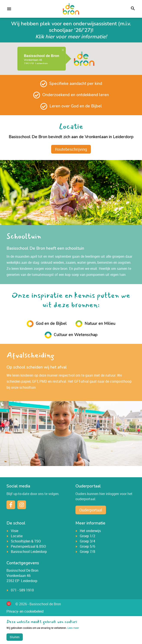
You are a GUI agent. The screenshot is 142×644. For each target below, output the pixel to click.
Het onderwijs (90, 531)
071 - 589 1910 (22, 590)
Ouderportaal (91, 510)
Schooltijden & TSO (26, 541)
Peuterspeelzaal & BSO (28, 546)
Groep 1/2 (87, 536)
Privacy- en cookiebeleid (25, 611)
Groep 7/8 (87, 552)
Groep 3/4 (87, 541)
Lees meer (43, 628)
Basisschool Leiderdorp (29, 552)
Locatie (17, 536)
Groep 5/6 (87, 546)
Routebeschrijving (71, 149)
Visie (15, 531)
